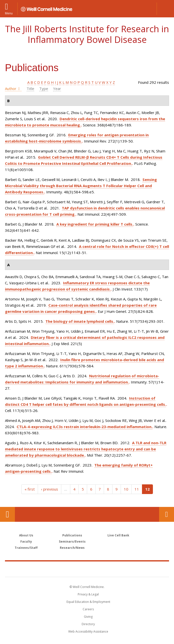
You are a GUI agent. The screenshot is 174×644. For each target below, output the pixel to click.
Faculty (26, 542)
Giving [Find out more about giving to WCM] (88, 617)
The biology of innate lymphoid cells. (80, 321)
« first (30, 489)
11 (137, 489)
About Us (26, 535)
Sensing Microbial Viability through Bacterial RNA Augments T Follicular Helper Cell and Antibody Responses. (81, 186)
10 (126, 489)
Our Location (7, 514)
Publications (72, 535)
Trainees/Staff (26, 548)
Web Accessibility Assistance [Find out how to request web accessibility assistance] (88, 631)
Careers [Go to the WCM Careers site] (88, 609)
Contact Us (167, 514)
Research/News (72, 548)
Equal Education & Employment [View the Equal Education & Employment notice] (88, 602)
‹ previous (50, 489)
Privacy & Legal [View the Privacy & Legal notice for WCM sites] (88, 594)
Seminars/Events (72, 542)
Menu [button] (9, 13)
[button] (165, 9)
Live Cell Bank (118, 535)
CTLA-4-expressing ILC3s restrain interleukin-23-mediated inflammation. (85, 427)
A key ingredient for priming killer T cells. (95, 224)
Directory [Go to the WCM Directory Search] (88, 624)
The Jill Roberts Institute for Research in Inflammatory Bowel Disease (87, 34)
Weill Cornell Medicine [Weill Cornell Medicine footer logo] (87, 569)
